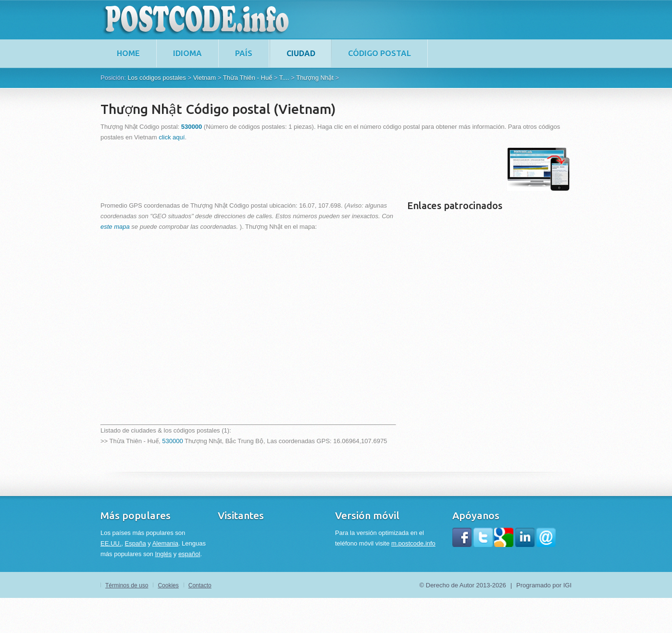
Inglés (163, 554)
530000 (172, 441)
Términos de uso (127, 585)
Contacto (200, 585)
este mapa (115, 227)
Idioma (187, 53)
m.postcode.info (413, 543)
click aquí (172, 137)
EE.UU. (111, 543)
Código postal (380, 53)
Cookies (168, 585)
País (244, 53)
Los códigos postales (156, 78)
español (189, 554)
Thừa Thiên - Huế (248, 78)
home (128, 53)
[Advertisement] (275, 169)
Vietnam (205, 78)
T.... (284, 78)
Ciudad (301, 53)
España (136, 543)
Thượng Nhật (315, 78)
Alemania (165, 543)
